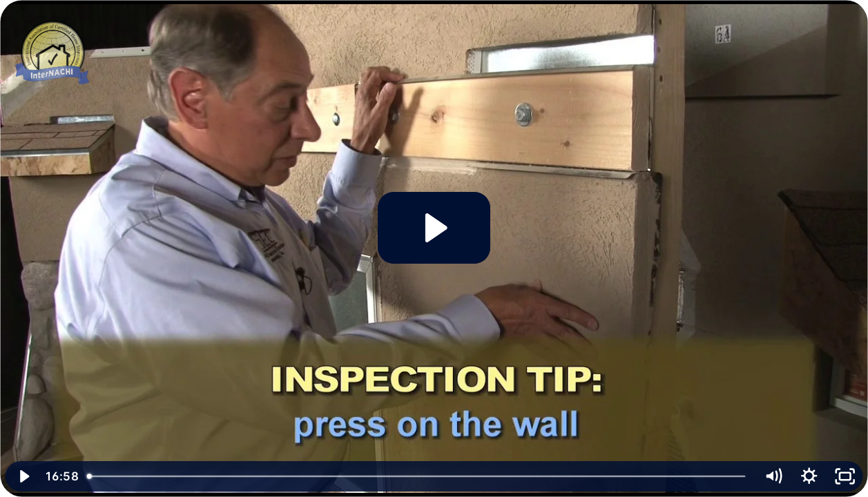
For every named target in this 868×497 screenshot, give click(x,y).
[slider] (417, 476)
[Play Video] (23, 476)
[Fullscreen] (845, 476)
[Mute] (773, 476)
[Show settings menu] (809, 476)
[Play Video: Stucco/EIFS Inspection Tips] (434, 228)
